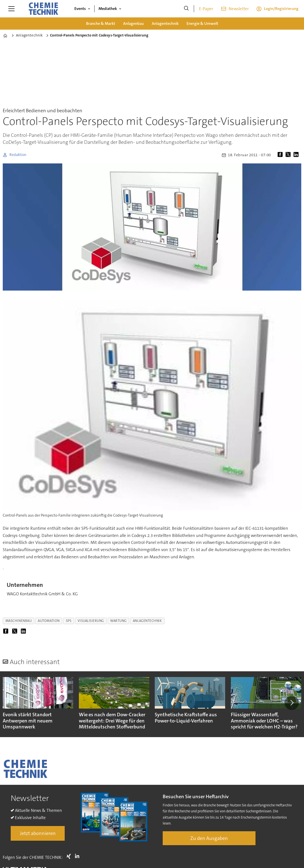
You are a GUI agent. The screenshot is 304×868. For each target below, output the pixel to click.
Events (80, 9)
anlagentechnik (147, 621)
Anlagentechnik (165, 23)
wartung (118, 621)
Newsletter (239, 9)
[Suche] (186, 9)
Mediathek (108, 9)
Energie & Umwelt (202, 23)
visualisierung (91, 621)
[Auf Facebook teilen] (281, 155)
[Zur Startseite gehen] (43, 9)
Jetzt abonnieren (38, 833)
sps (69, 621)
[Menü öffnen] (11, 9)
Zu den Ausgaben (209, 838)
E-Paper (206, 9)
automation (49, 621)
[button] (292, 703)
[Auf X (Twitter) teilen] (289, 155)
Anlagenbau (133, 23)
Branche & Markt (101, 23)
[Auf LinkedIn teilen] (297, 155)
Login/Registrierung (281, 9)
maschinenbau (19, 621)
